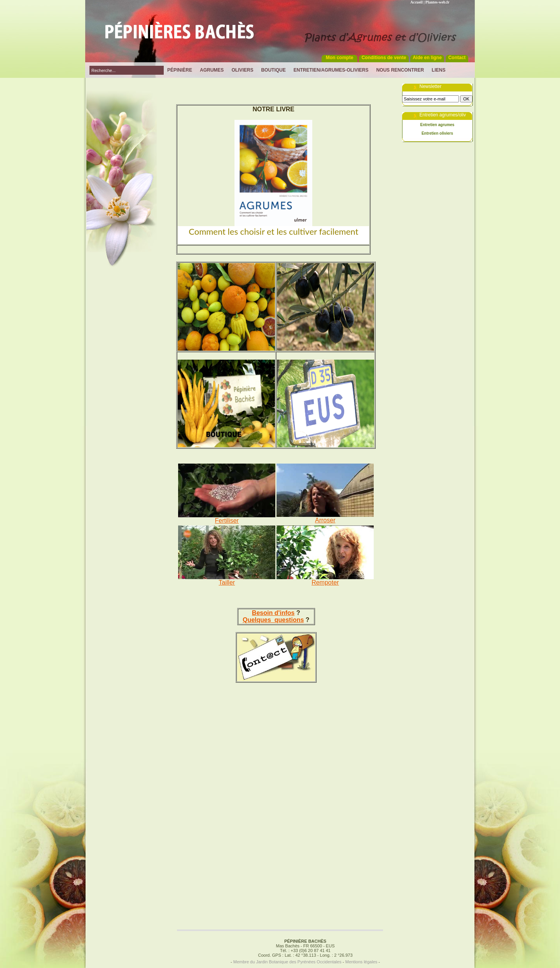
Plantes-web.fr (437, 2)
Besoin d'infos (273, 613)
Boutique (273, 70)
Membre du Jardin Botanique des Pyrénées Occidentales (287, 962)
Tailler (227, 582)
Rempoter (325, 582)
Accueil (416, 2)
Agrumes (212, 70)
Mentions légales (361, 962)
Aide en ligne (427, 58)
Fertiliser (227, 521)
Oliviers (242, 70)
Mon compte (340, 58)
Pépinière (180, 70)
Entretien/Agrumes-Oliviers (331, 70)
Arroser (325, 520)
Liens (438, 70)
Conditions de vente (384, 58)
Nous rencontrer (400, 70)
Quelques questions (273, 620)
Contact (457, 58)
